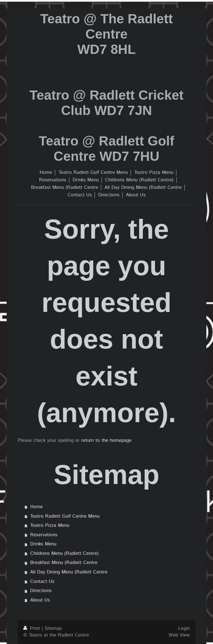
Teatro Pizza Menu (50, 525)
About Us (40, 600)
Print (32, 628)
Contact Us (42, 582)
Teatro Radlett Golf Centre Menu (65, 516)
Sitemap (53, 628)
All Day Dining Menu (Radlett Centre (69, 572)
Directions (41, 591)
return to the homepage (106, 440)
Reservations (44, 535)
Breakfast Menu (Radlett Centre (64, 563)
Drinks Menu (43, 544)
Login (184, 628)
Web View (179, 635)
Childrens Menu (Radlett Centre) (64, 553)
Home (36, 507)
